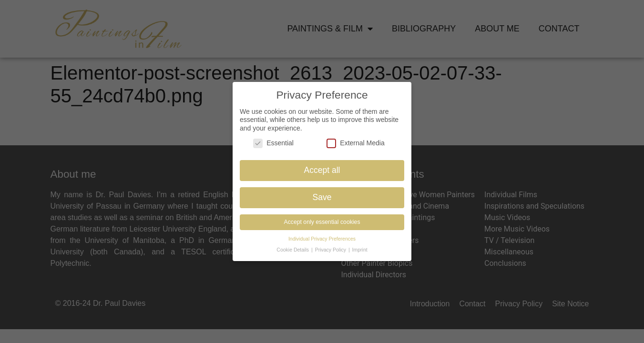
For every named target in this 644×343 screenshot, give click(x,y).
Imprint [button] (360, 249)
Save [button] (322, 197)
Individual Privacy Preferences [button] (322, 238)
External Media (355, 143)
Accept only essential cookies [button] (322, 222)
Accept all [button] (322, 170)
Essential (273, 143)
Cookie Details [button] (293, 249)
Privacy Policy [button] (331, 249)
